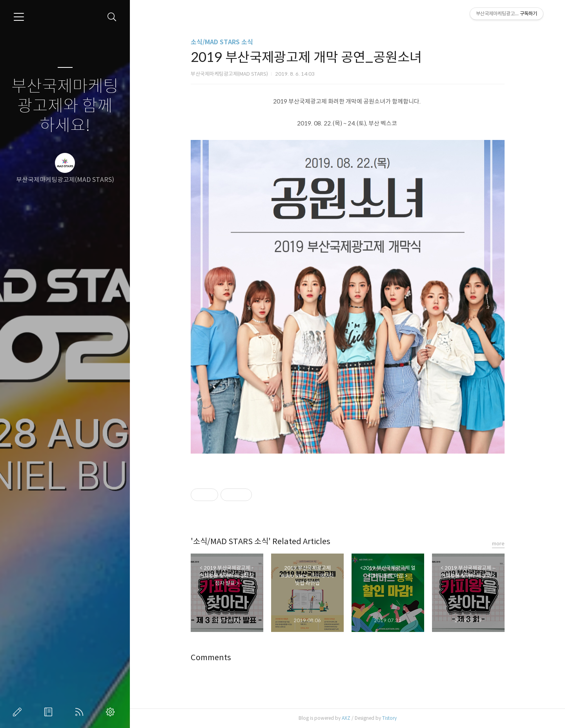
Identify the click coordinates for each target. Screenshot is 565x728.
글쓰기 (19, 712)
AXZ (346, 718)
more (498, 544)
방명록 (50, 712)
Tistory (389, 718)
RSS (81, 712)
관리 (112, 712)
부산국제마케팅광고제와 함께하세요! (65, 106)
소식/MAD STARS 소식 (222, 42)
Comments (211, 658)
